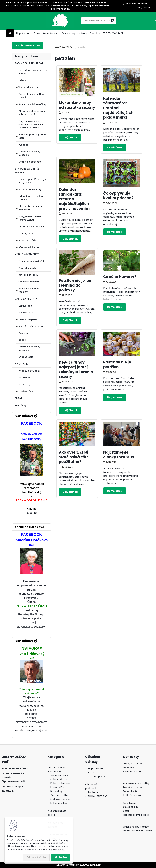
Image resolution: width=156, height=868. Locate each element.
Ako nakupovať (51, 33)
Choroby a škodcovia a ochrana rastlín (32, 113)
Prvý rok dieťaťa (27, 268)
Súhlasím (61, 857)
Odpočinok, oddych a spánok (31, 198)
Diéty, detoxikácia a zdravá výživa (30, 218)
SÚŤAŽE (19, 398)
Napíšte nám (24, 33)
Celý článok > (70, 138)
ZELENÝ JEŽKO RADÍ (113, 33)
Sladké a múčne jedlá (31, 326)
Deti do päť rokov (28, 275)
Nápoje (22, 340)
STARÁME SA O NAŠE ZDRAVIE (27, 171)
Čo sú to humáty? (120, 277)
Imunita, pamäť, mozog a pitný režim (33, 181)
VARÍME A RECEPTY (26, 299)
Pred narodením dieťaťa (32, 261)
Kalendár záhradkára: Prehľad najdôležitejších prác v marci (118, 108)
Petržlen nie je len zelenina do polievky (75, 285)
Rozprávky (24, 384)
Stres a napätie (27, 240)
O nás (37, 33)
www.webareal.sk (90, 865)
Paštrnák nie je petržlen (117, 365)
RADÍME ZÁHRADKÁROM (29, 63)
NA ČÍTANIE (21, 364)
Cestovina (24, 333)
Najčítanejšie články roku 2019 (119, 455)
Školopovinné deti (29, 282)
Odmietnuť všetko (36, 857)
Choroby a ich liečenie (31, 227)
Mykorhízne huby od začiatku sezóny (77, 105)
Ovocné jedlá (26, 357)
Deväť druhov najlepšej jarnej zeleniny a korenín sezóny (76, 369)
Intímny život (26, 233)
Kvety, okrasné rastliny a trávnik (32, 96)
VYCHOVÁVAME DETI (27, 254)
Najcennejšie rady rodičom (28, 290)
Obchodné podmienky (74, 33)
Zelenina (23, 80)
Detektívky (24, 378)
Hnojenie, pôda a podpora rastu (33, 136)
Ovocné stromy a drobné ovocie (33, 72)
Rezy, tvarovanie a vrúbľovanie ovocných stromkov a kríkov (31, 124)
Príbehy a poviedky (29, 371)
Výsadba (23, 145)
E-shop (28, 45)
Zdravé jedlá (26, 306)
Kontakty (95, 33)
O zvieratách (26, 391)
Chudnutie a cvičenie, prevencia (31, 208)
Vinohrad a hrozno (29, 87)
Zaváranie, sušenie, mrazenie (29, 153)
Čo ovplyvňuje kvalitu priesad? (118, 196)
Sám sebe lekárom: (29, 247)
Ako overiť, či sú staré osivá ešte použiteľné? (74, 457)
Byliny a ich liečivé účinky (32, 104)
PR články (21, 406)
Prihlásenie (130, 4)
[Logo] (27, 21)
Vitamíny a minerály (30, 189)
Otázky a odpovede (30, 162)
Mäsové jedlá (26, 313)
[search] (98, 20)
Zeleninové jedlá (28, 319)
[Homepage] (10, 33)
